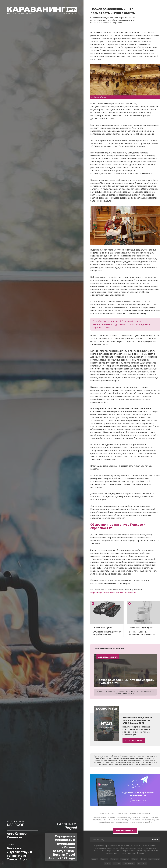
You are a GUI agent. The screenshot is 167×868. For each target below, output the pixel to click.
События (135, 859)
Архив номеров (154, 859)
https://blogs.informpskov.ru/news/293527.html (113, 593)
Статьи (143, 859)
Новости (107, 863)
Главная (94, 859)
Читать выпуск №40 (134, 740)
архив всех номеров (133, 732)
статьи (149, 764)
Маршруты (125, 859)
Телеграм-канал (129, 863)
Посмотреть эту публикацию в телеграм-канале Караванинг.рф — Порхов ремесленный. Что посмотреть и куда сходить (125, 692)
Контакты (117, 863)
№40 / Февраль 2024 (70, 13)
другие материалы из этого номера (136, 728)
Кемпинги (104, 859)
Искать (155, 840)
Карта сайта (142, 863)
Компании (114, 859)
